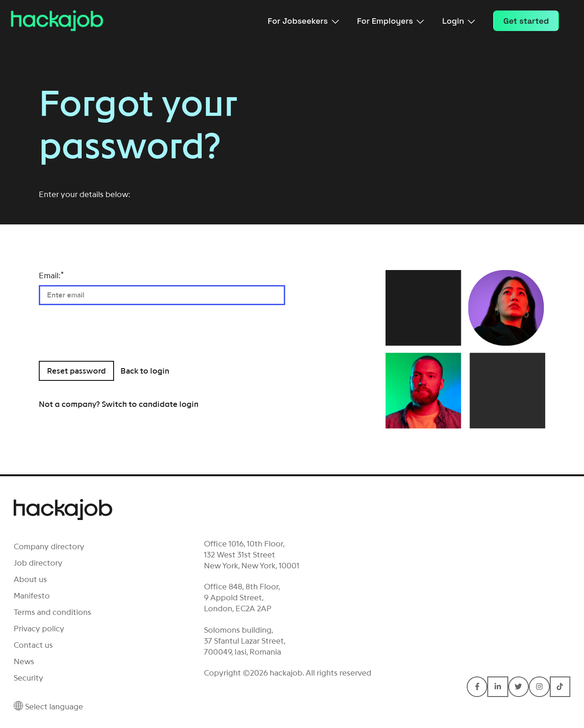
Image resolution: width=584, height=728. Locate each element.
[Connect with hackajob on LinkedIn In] (498, 687)
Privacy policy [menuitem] (39, 629)
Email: (51, 275)
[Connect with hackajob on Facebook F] (477, 687)
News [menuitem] (24, 661)
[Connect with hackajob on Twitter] (519, 687)
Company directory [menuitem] (49, 546)
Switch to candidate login (150, 404)
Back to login (145, 371)
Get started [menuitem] (526, 21)
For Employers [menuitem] (391, 21)
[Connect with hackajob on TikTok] (560, 687)
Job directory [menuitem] (38, 563)
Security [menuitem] (29, 678)
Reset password (76, 371)
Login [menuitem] (459, 21)
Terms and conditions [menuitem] (52, 612)
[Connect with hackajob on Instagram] (539, 687)
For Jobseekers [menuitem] (303, 21)
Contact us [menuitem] (33, 645)
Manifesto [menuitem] (32, 596)
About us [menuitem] (30, 579)
